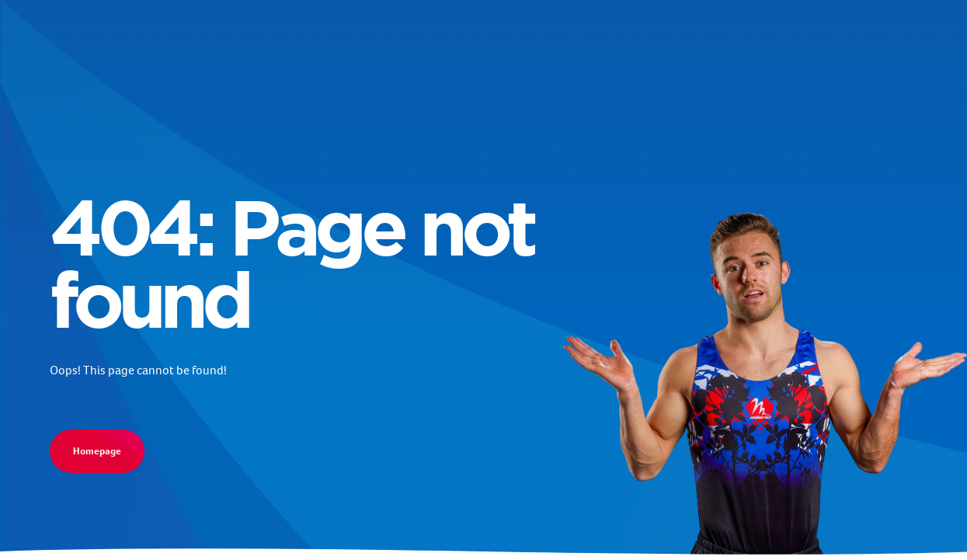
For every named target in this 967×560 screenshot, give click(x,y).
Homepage (97, 451)
